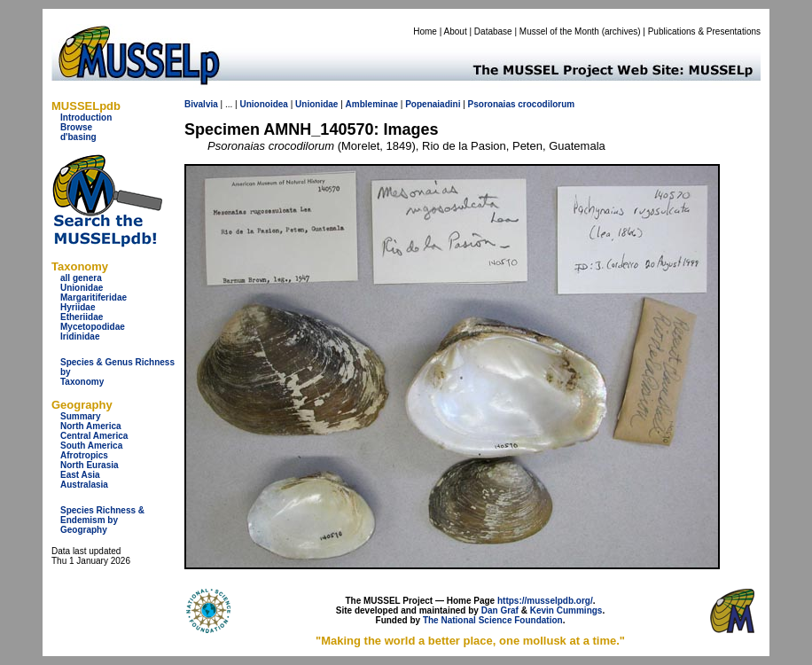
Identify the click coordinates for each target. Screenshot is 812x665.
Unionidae (82, 288)
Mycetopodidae (93, 327)
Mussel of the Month (559, 31)
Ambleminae (372, 104)
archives (621, 31)
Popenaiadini (433, 104)
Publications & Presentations (704, 31)
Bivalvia (201, 104)
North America (91, 426)
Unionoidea (263, 104)
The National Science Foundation (493, 620)
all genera (81, 278)
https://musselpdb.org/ (545, 601)
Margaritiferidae (94, 297)
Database (493, 31)
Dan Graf (500, 610)
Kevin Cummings (566, 610)
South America (91, 446)
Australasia (84, 485)
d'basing (78, 137)
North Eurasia (90, 465)
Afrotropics (84, 455)
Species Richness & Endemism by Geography (102, 520)
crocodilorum (546, 104)
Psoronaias (492, 104)
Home (425, 31)
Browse (76, 127)
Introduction (86, 117)
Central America (94, 436)
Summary (81, 416)
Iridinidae (80, 336)
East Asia (80, 475)
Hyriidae (78, 307)
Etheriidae (82, 317)
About (456, 31)
